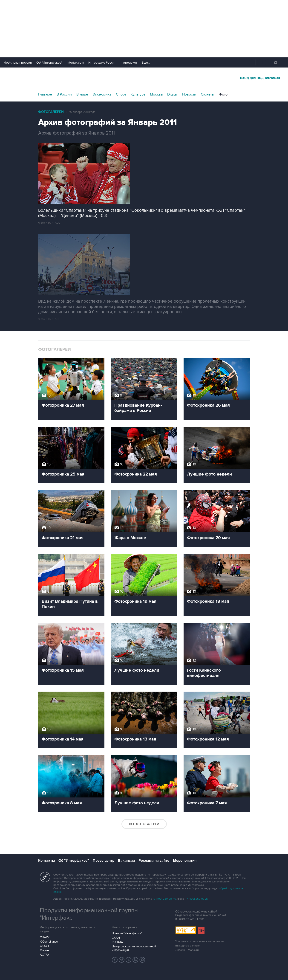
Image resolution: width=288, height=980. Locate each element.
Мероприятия (185, 861)
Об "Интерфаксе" (49, 63)
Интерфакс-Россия (102, 63)
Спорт (121, 94)
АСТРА (45, 955)
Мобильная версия (18, 63)
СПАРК (45, 937)
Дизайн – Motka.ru (187, 950)
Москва (156, 94)
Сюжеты (208, 94)
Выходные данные (187, 946)
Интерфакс (144, 78)
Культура (138, 94)
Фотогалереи (51, 112)
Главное (45, 94)
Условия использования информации (200, 941)
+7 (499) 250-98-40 (164, 899)
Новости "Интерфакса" (127, 933)
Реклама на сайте (154, 861)
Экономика (102, 94)
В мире (82, 94)
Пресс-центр (104, 861)
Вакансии (126, 861)
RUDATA (117, 942)
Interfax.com (75, 63)
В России (64, 94)
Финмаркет (129, 63)
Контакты (46, 861)
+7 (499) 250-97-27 (197, 899)
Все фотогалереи (144, 824)
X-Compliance (49, 942)
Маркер (45, 950)
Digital (172, 94)
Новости (189, 94)
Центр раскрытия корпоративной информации (134, 948)
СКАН (116, 938)
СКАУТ (45, 946)
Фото (223, 94)
